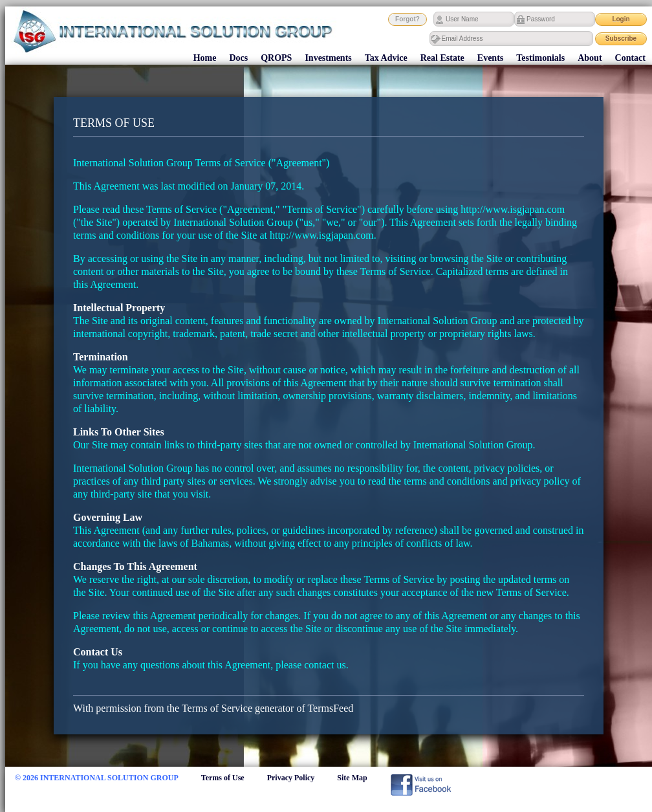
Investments (328, 58)
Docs (238, 58)
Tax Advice (386, 58)
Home (205, 58)
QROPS (276, 58)
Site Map (352, 778)
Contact (630, 58)
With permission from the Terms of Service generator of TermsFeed (213, 708)
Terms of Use (223, 778)
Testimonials (540, 58)
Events (490, 58)
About (590, 58)
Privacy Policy (291, 778)
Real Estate (442, 58)
